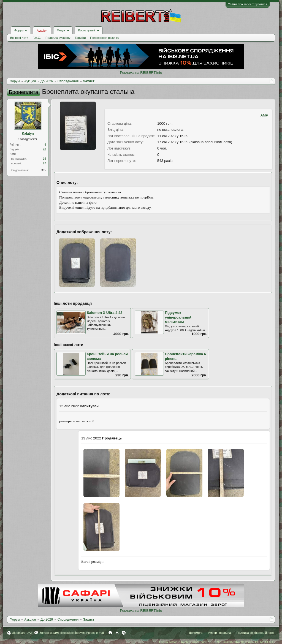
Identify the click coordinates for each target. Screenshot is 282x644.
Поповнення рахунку (105, 38)
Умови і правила (219, 633)
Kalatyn (28, 134)
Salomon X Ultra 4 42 (105, 313)
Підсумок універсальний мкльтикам (178, 317)
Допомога (196, 633)
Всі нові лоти (19, 38)
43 (44, 149)
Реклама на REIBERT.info (141, 73)
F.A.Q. (37, 38)
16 (44, 159)
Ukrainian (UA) (22, 633)
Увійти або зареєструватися (248, 4)
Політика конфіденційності (255, 633)
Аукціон (42, 31)
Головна (110, 633)
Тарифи (80, 38)
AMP (264, 115)
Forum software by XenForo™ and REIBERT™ (216, 642)
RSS (124, 633)
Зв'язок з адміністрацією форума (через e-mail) (72, 633)
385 (44, 170)
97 (44, 163)
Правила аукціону (58, 38)
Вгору (117, 633)
